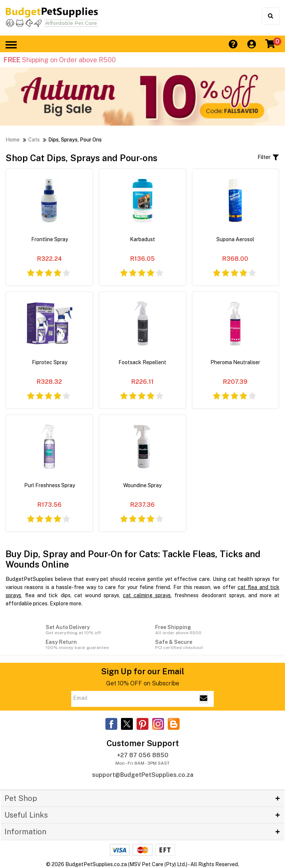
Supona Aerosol (235, 239)
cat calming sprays (147, 595)
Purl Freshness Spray (50, 485)
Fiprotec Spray (50, 362)
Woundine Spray (142, 485)
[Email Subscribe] (204, 699)
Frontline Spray (50, 239)
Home (13, 140)
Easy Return (88, 645)
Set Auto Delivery (88, 630)
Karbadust (142, 239)
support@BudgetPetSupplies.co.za (143, 775)
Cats (34, 140)
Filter (268, 157)
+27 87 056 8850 (143, 755)
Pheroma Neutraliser (235, 362)
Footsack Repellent (142, 362)
